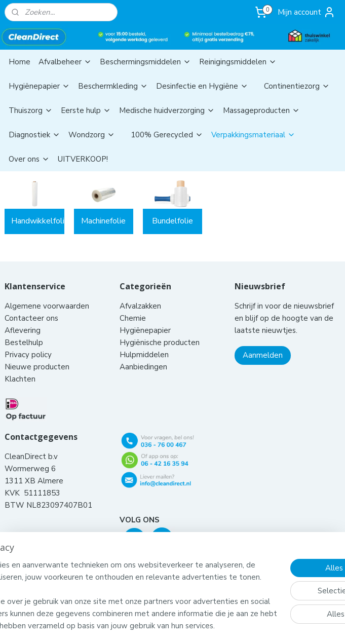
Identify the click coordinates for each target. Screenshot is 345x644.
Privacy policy (28, 355)
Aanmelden (263, 355)
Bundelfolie (173, 221)
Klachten (20, 379)
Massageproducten (261, 110)
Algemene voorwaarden (48, 306)
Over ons (29, 159)
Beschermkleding (113, 86)
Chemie (133, 318)
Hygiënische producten (161, 343)
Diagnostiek (34, 135)
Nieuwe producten (37, 367)
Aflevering (23, 330)
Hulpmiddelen (145, 355)
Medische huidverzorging (167, 110)
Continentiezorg (297, 86)
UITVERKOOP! (83, 159)
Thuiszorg (31, 110)
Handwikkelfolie (38, 221)
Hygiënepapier (39, 86)
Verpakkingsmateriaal (253, 135)
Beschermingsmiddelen (145, 62)
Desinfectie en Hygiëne (202, 86)
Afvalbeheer (65, 62)
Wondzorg (92, 135)
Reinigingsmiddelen (238, 62)
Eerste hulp (86, 110)
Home (20, 62)
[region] (106, 571)
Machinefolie (103, 221)
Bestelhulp (24, 343)
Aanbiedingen (143, 367)
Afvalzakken (140, 306)
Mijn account (306, 12)
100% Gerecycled (167, 135)
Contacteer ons (32, 318)
